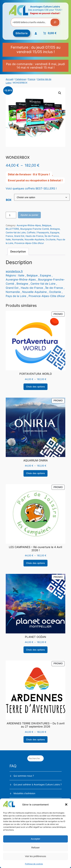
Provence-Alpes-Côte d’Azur (29, 243)
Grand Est (19, 236)
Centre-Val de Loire (16, 232)
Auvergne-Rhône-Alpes (29, 225)
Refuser (35, 847)
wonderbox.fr (14, 271)
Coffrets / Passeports (38, 232)
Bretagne (55, 229)
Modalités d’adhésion (24, 793)
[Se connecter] (36, 33)
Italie (8, 239)
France (32, 79)
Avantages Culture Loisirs (45, 7)
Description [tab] (18, 252)
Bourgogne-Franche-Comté (35, 229)
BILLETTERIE (12, 229)
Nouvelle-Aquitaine (34, 239)
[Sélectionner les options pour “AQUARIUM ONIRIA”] (35, 473)
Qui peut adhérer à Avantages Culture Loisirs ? (38, 784)
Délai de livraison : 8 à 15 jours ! (29, 174)
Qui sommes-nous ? (24, 776)
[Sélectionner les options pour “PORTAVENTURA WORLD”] (35, 387)
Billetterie (22, 33)
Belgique (47, 225)
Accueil (9, 79)
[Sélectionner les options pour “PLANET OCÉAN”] (35, 650)
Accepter (35, 839)
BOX (9, 200)
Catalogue (21, 79)
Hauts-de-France (34, 236)
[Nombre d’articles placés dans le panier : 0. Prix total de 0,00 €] (49, 33)
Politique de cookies (34, 864)
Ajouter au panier (29, 215)
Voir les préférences (35, 856)
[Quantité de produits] (11, 215)
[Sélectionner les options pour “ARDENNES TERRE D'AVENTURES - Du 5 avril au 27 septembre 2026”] (35, 740)
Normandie (18, 239)
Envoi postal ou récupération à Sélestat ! (35, 180)
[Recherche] (55, 22)
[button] (66, 804)
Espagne (55, 232)
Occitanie (51, 239)
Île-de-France (52, 236)
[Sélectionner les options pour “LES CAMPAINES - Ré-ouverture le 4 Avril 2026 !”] (35, 563)
